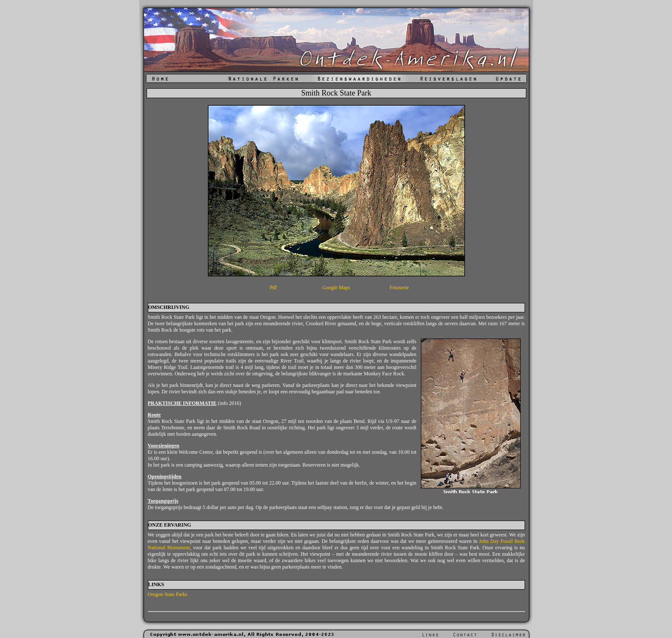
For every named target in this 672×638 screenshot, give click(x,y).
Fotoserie (399, 288)
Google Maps (336, 288)
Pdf (273, 288)
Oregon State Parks (168, 594)
